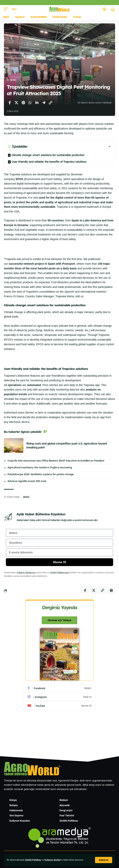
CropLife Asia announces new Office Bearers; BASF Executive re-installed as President (56, 461)
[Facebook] (59, 688)
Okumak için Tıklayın (59, 620)
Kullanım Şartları (53, 860)
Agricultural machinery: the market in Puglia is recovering (40, 467)
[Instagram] (59, 697)
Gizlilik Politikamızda (59, 572)
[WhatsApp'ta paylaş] (30, 103)
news (26, 497)
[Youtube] (59, 706)
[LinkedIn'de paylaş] (37, 103)
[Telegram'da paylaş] (44, 103)
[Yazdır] (111, 590)
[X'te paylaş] (16, 103)
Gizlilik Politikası (33, 860)
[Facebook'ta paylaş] (10, 103)
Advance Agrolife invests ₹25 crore (27, 481)
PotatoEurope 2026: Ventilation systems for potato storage (40, 474)
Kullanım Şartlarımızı (26, 572)
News (13, 80)
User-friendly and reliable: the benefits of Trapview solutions (49, 162)
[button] (104, 860)
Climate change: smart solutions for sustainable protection (48, 155)
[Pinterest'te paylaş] (23, 103)
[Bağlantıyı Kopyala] (51, 103)
